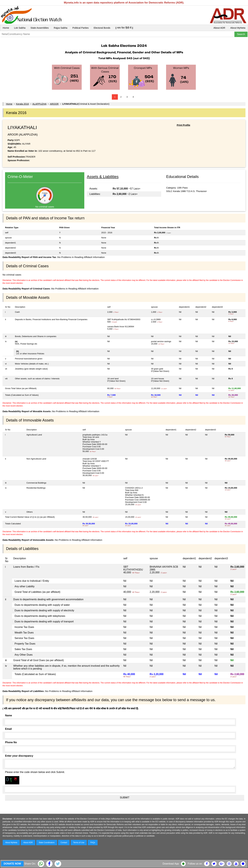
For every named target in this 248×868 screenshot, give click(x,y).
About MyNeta (238, 28)
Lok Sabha (20, 28)
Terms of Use (79, 843)
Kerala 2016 (22, 104)
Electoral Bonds (102, 28)
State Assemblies (40, 28)
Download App (171, 864)
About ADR (219, 28)
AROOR (54, 104)
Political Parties (81, 28)
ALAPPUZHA (39, 104)
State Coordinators (47, 843)
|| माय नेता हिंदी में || (124, 28)
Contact (64, 843)
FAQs (93, 843)
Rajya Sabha (61, 28)
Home (6, 28)
